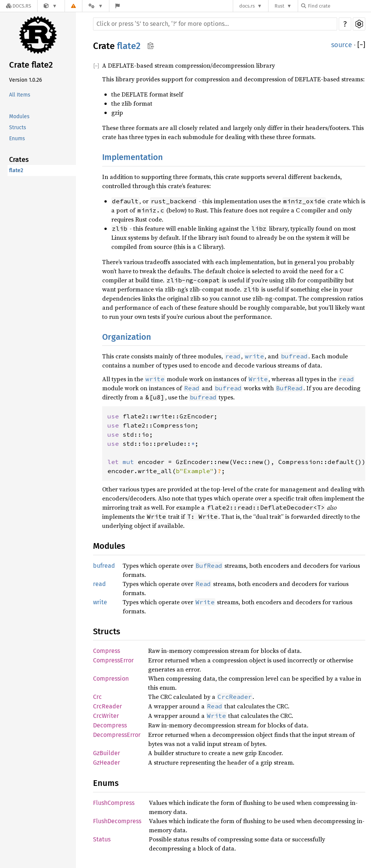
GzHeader (107, 763)
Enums (17, 139)
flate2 (16, 170)
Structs (18, 128)
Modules (19, 116)
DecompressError (117, 735)
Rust (279, 6)
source (342, 45)
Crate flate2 (31, 65)
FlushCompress (114, 803)
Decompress (110, 725)
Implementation (133, 157)
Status (102, 839)
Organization (127, 337)
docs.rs (247, 6)
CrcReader (107, 706)
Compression (111, 679)
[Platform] (96, 6)
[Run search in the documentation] (215, 24)
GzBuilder (107, 753)
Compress (107, 651)
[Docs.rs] (19, 6)
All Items (20, 95)
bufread (104, 566)
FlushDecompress (117, 821)
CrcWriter (106, 716)
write (100, 602)
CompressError (113, 660)
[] (361, 45)
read (99, 584)
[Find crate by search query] (339, 6)
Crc (97, 697)
